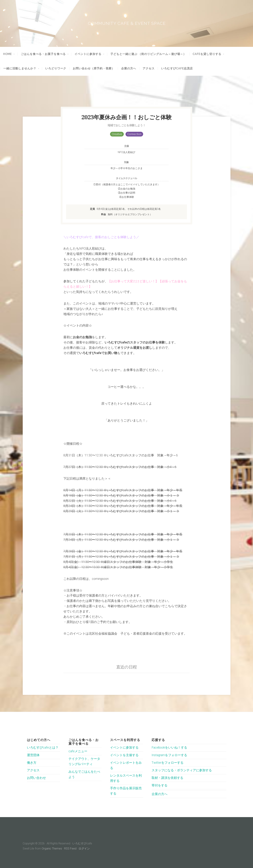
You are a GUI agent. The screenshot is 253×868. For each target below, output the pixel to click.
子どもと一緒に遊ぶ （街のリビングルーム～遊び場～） (148, 54)
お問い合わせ (36, 778)
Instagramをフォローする (169, 755)
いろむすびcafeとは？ (43, 748)
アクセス (149, 69)
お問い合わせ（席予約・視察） (94, 69)
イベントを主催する (124, 755)
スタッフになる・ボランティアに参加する (182, 770)
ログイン (84, 849)
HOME (7, 54)
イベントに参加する (88, 54)
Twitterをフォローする (168, 763)
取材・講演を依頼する (167, 778)
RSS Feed (70, 849)
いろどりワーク (56, 69)
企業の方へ (129, 69)
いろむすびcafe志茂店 (177, 69)
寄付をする (160, 785)
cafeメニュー (78, 751)
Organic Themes (52, 849)
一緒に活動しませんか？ (20, 69)
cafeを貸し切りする (207, 54)
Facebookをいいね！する (169, 748)
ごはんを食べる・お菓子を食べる (43, 54)
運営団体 (33, 755)
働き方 (32, 763)
